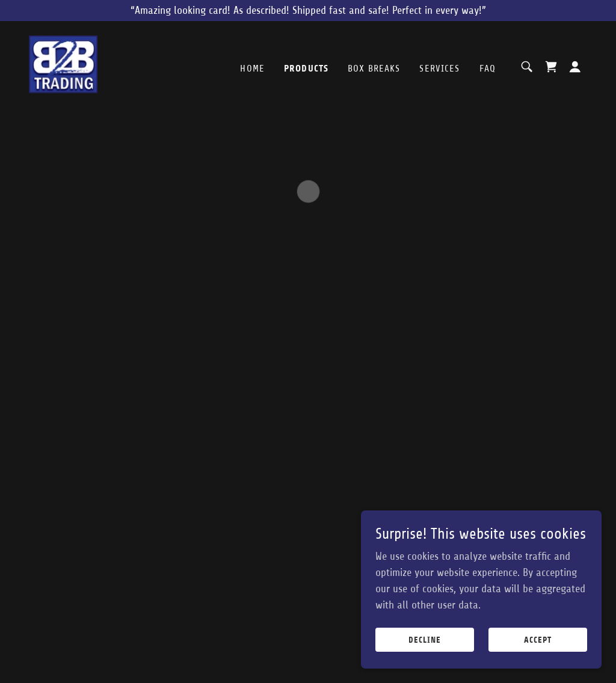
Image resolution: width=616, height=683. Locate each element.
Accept (538, 640)
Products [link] (306, 68)
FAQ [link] (488, 69)
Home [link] (252, 69)
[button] (551, 67)
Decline (425, 640)
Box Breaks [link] (374, 69)
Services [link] (439, 69)
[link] (63, 66)
